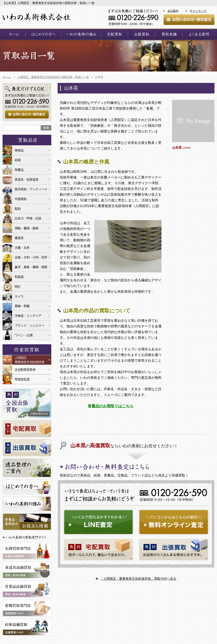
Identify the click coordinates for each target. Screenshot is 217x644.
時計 (18, 286)
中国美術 (21, 199)
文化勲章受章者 (25, 370)
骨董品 (19, 170)
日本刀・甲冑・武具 (28, 218)
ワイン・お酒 (24, 335)
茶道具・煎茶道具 (26, 179)
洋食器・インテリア (28, 316)
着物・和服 (22, 306)
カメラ (19, 296)
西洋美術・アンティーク (31, 189)
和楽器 (19, 277)
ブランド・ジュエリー (29, 325)
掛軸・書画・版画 (26, 228)
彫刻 (18, 209)
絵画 (18, 160)
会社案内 (173, 11)
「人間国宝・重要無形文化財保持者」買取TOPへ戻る (138, 579)
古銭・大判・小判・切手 (31, 257)
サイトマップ (198, 11)
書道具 (19, 238)
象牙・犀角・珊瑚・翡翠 (31, 267)
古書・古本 (22, 248)
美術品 (19, 150)
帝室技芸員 (22, 379)
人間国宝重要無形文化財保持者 (29, 360)
